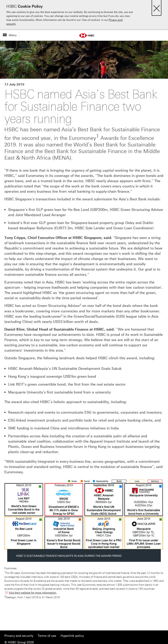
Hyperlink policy (72, 636)
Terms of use (47, 636)
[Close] (157, 7)
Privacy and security (19, 636)
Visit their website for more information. (33, 593)
